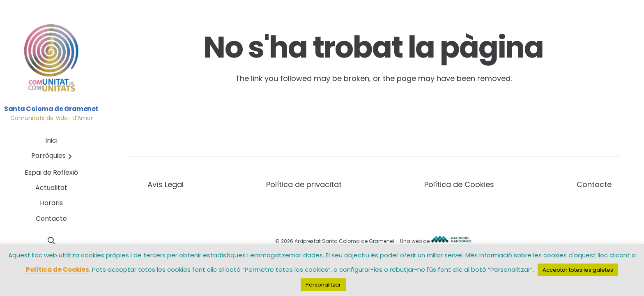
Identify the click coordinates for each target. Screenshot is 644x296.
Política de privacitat (304, 184)
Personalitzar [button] (323, 285)
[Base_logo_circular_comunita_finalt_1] (52, 58)
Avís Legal (166, 184)
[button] (69, 156)
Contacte (594, 184)
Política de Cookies (459, 184)
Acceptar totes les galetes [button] (578, 270)
